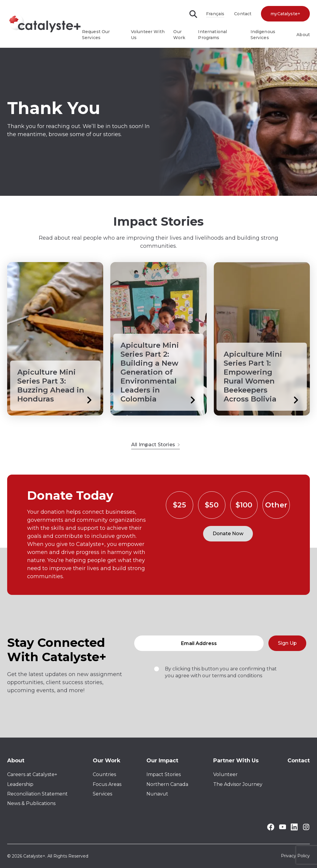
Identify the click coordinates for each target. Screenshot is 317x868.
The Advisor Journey (238, 784)
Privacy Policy (295, 856)
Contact (243, 14)
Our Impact (162, 761)
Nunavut (157, 794)
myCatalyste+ (285, 14)
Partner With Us (236, 761)
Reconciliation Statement (37, 794)
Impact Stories (164, 774)
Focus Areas (107, 784)
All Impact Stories (156, 445)
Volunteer (225, 774)
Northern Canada (167, 784)
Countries (104, 774)
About (303, 35)
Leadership (20, 784)
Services (102, 794)
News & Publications (31, 803)
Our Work (107, 761)
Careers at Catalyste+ (32, 774)
